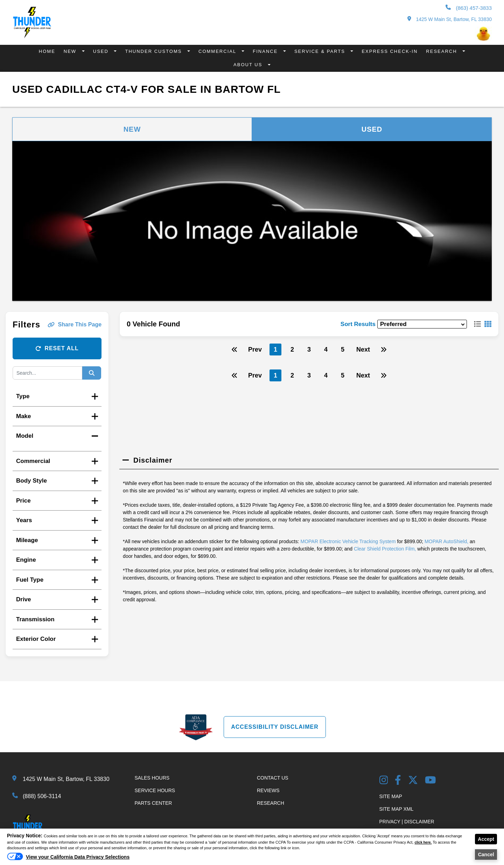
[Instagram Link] (384, 781)
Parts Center (153, 803)
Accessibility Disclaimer (275, 727)
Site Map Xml (397, 809)
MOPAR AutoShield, (446, 541)
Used (102, 51)
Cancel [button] (486, 854)
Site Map (391, 796)
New (71, 51)
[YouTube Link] (430, 781)
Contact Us (273, 778)
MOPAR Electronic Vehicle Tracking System (348, 541)
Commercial (218, 51)
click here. (424, 842)
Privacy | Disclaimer (407, 822)
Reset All (57, 348)
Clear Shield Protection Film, (385, 549)
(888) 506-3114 (42, 796)
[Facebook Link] (398, 781)
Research (442, 51)
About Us (249, 65)
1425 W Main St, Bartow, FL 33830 (450, 19)
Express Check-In (390, 51)
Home (47, 51)
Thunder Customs (154, 51)
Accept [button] (486, 839)
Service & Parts (321, 51)
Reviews (268, 790)
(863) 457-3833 (469, 8)
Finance (266, 51)
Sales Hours (152, 778)
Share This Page (75, 324)
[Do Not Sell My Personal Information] (68, 859)
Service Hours (155, 790)
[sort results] (422, 324)
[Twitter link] (413, 781)
